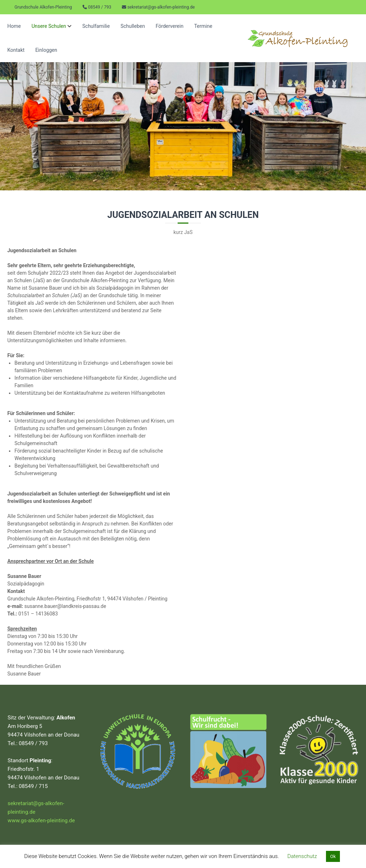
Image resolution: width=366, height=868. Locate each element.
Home (14, 26)
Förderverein (169, 26)
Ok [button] (333, 856)
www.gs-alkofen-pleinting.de (41, 820)
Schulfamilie (96, 26)
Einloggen (46, 50)
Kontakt (16, 50)
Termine (203, 26)
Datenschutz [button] (302, 856)
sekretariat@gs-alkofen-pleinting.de (161, 7)
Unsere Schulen (49, 26)
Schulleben (133, 26)
